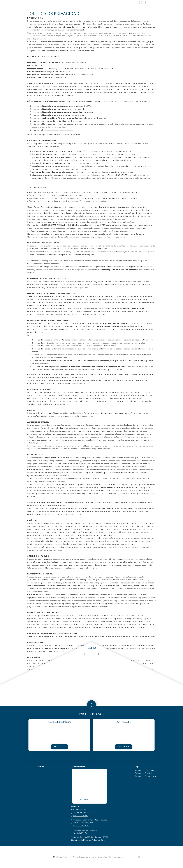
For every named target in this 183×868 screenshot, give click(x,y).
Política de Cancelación (145, 776)
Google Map (59, 747)
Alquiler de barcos (88, 7)
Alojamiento (113, 7)
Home (49, 7)
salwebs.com (119, 857)
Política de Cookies (143, 773)
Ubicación (131, 7)
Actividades (63, 7)
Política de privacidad (144, 770)
